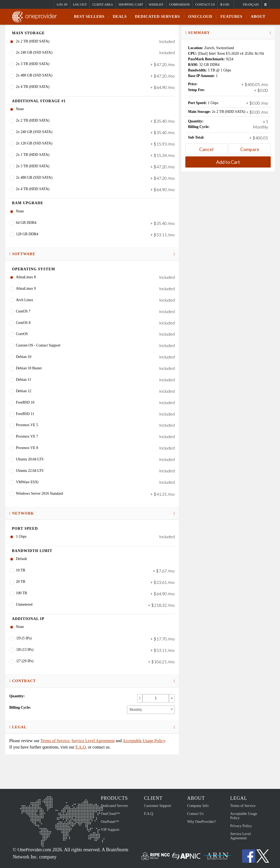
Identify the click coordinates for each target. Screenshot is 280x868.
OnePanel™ (110, 822)
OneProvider (36, 17)
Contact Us (205, 5)
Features (231, 16)
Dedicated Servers (157, 16)
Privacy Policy (241, 826)
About (258, 16)
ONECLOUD (200, 16)
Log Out (80, 5)
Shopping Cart (131, 5)
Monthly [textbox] (136, 710)
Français (251, 5)
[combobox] (151, 710)
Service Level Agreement (93, 741)
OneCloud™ (110, 814)
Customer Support (157, 806)
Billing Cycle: (20, 707)
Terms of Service (55, 741)
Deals (120, 16)
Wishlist (156, 5)
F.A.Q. (81, 747)
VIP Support (110, 830)
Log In (62, 5)
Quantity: (17, 696)
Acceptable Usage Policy (144, 741)
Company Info (198, 806)
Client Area (102, 5)
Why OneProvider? (202, 822)
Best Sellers (89, 16)
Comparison (180, 5)
